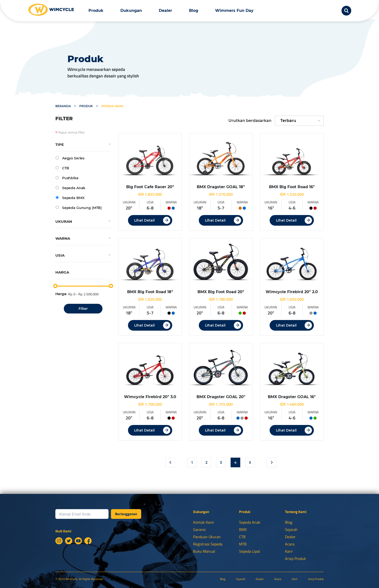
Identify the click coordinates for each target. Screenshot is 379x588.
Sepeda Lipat (250, 551)
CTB (62, 168)
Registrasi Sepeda (208, 544)
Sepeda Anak (70, 188)
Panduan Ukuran (207, 537)
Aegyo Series (70, 158)
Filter (83, 309)
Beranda (63, 106)
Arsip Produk (295, 558)
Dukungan (131, 11)
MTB (243, 544)
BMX (243, 529)
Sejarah (291, 529)
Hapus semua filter (70, 132)
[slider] (55, 286)
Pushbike (67, 178)
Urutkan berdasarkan (250, 121)
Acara (290, 544)
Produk (96, 11)
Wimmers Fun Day (234, 11)
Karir (289, 551)
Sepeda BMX (70, 198)
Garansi (199, 529)
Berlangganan (126, 514)
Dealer (165, 11)
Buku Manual (204, 551)
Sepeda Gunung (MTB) (79, 208)
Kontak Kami (204, 522)
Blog (194, 11)
